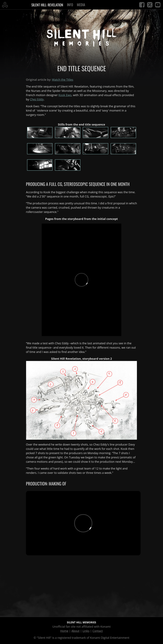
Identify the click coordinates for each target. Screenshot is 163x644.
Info (70, 5)
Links (86, 631)
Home (64, 631)
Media (81, 5)
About (76, 631)
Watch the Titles (63, 80)
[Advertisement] (81, 587)
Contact (98, 631)
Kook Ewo (65, 95)
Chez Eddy (37, 99)
